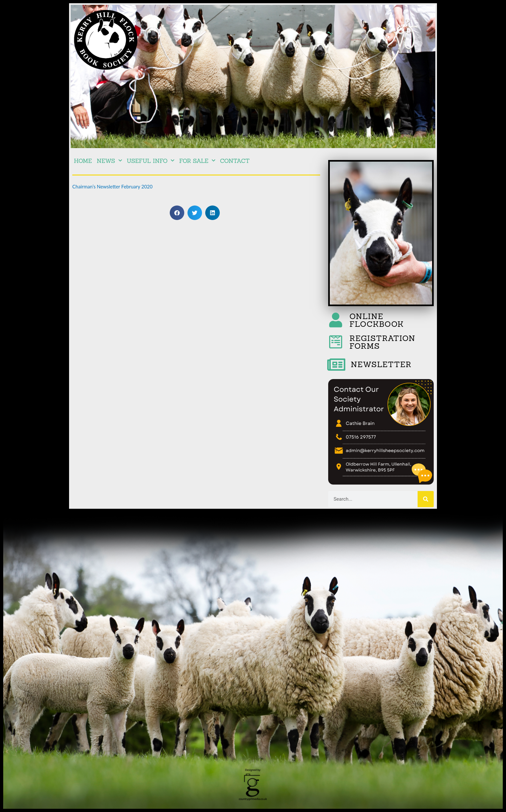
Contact (235, 161)
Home (83, 161)
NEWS (109, 161)
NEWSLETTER (381, 364)
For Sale (197, 161)
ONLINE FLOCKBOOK (377, 320)
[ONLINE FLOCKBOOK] (336, 320)
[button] (177, 213)
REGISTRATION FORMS (382, 342)
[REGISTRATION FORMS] (336, 342)
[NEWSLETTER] (336, 365)
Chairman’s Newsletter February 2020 (112, 186)
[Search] (426, 499)
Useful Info (151, 161)
